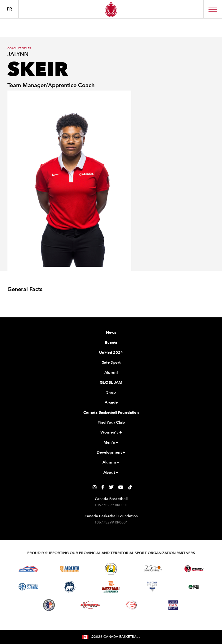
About (111, 473)
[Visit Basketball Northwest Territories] (70, 587)
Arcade (111, 402)
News (111, 333)
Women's (111, 433)
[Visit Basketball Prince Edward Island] (194, 587)
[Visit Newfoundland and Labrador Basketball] (49, 605)
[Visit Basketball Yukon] (90, 605)
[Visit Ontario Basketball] (194, 569)
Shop (111, 392)
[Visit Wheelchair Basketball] (132, 605)
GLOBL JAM (111, 383)
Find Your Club (111, 422)
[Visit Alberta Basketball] (70, 569)
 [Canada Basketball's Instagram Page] (94, 487)
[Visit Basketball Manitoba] (152, 569)
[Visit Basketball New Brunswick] (111, 587)
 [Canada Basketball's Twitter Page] (111, 487)
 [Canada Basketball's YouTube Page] (121, 487)
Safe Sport (111, 362)
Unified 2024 (111, 353)
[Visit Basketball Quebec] (28, 587)
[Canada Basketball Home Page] (111, 9)
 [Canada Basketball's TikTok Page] (130, 487)
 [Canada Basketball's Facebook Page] (103, 487)
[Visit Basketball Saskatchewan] (111, 569)
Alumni (111, 373)
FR (9, 9)
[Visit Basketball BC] (28, 569)
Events (111, 343)
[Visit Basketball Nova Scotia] (152, 587)
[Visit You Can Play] (173, 605)
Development (111, 453)
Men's (111, 443)
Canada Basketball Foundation (111, 413)
